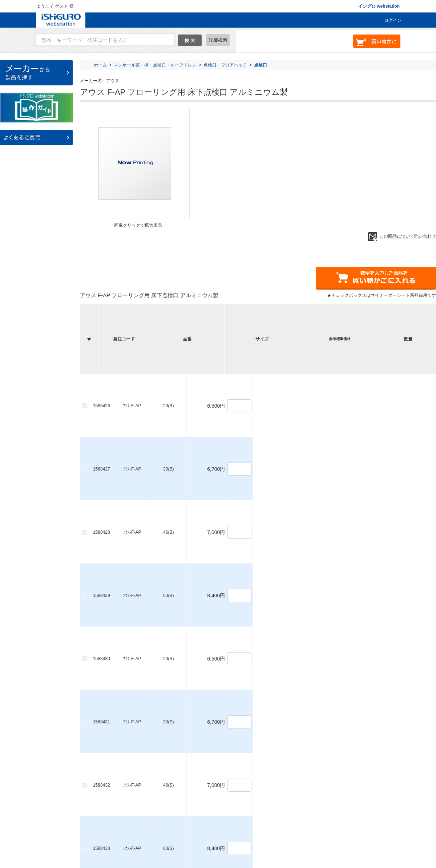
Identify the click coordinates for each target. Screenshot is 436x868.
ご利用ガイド (164, 836)
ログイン (393, 20)
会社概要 (238, 836)
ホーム (100, 65)
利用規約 (268, 836)
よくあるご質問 (123, 836)
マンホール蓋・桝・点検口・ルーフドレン (155, 65)
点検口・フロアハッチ (225, 65)
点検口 (261, 65)
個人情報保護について (311, 836)
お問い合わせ (203, 836)
